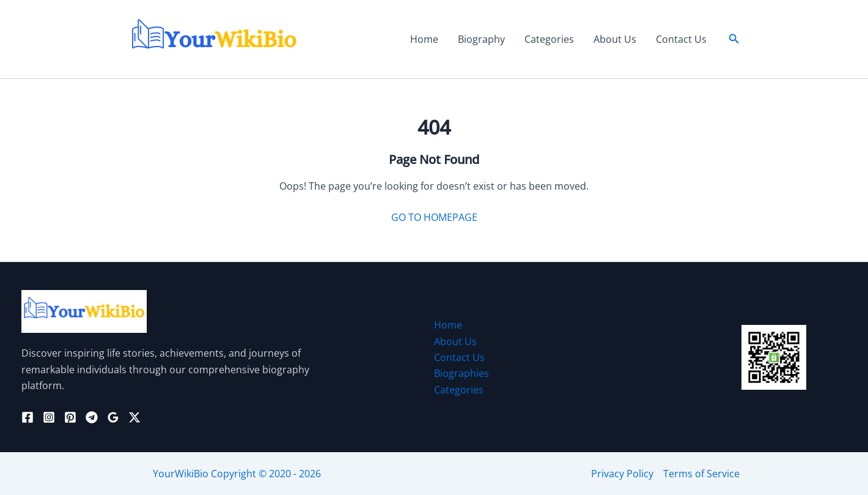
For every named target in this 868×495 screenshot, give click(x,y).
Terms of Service (701, 474)
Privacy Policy (622, 474)
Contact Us (681, 39)
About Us (615, 39)
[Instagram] (49, 417)
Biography (481, 39)
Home (424, 39)
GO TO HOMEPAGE (434, 217)
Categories (549, 39)
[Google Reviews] (113, 417)
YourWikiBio (181, 474)
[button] (734, 39)
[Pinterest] (70, 417)
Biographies (462, 373)
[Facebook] (28, 417)
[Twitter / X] (134, 417)
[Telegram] (92, 417)
